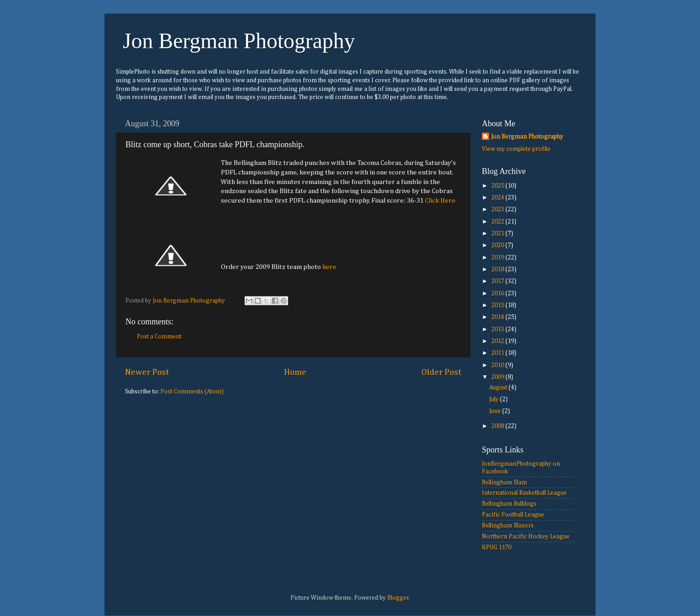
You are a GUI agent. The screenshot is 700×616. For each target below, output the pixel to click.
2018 (498, 269)
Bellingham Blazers (508, 526)
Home (295, 372)
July (495, 399)
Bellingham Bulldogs (509, 504)
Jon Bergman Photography (239, 41)
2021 (498, 233)
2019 (498, 258)
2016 (498, 293)
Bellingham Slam (504, 482)
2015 (498, 305)
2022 (498, 222)
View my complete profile (516, 149)
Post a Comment (159, 337)
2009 (498, 377)
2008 (498, 426)
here (329, 267)
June (496, 411)
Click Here (440, 201)
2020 (498, 245)
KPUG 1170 (497, 547)
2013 (498, 329)
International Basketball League (524, 493)
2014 (498, 317)
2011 (498, 353)
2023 (498, 209)
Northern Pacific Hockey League (526, 537)
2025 (498, 186)
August (499, 387)
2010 (498, 365)
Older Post (441, 372)
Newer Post (147, 372)
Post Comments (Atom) (192, 392)
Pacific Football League (513, 515)
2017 (498, 281)
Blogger (398, 598)
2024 (498, 198)
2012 (498, 341)
